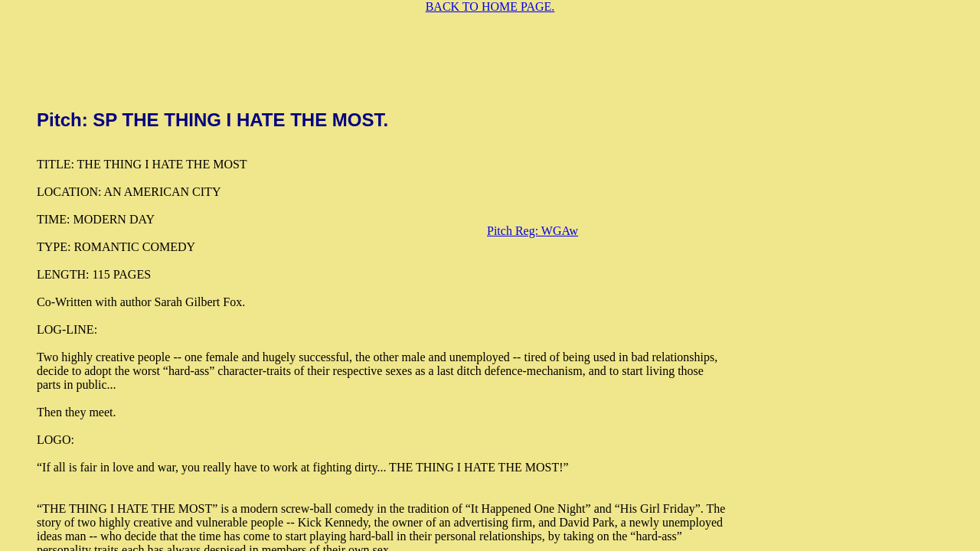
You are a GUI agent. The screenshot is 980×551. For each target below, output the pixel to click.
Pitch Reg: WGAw (532, 231)
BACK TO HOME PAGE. (490, 7)
